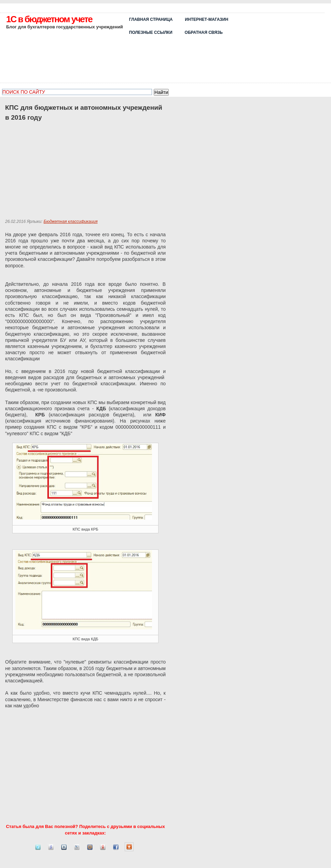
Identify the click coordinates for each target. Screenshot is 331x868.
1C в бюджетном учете (49, 19)
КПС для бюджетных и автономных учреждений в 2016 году (84, 112)
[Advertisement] (285, 47)
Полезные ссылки (151, 32)
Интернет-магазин (206, 19)
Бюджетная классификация (71, 222)
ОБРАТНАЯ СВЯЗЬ (204, 32)
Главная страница (151, 19)
